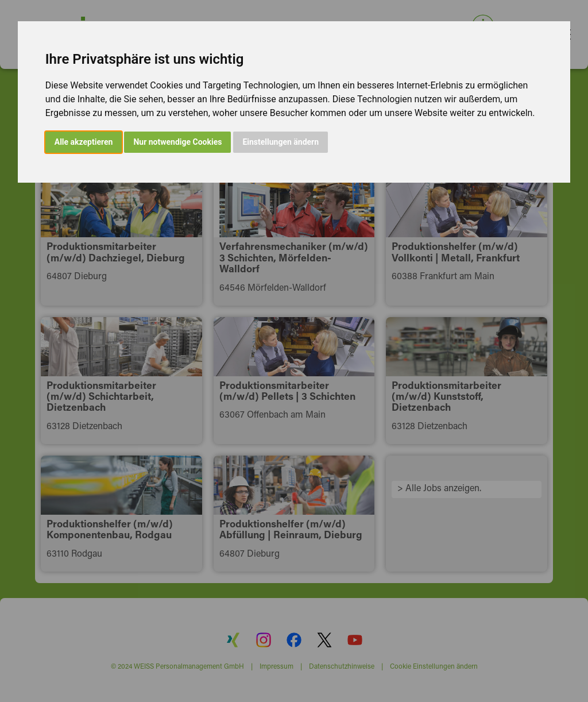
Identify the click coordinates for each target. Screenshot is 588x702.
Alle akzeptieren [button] (84, 142)
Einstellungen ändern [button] (281, 142)
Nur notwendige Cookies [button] (177, 142)
